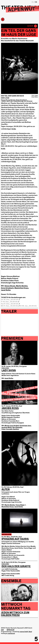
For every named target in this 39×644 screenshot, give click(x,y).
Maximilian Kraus (21, 288)
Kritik (14, 129)
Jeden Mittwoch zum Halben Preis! (15, 614)
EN (36, 2)
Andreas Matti (7, 427)
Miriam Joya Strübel (12, 426)
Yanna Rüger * (21, 505)
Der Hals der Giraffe (16, 566)
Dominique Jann (25, 426)
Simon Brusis (10, 286)
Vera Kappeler (17, 427)
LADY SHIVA (9, 370)
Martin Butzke (22, 286)
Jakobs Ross (10, 408)
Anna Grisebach (7, 288)
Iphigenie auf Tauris (15, 539)
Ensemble (11, 581)
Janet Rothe (6, 290)
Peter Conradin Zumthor (10, 429)
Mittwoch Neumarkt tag (16, 606)
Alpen (6, 489)
